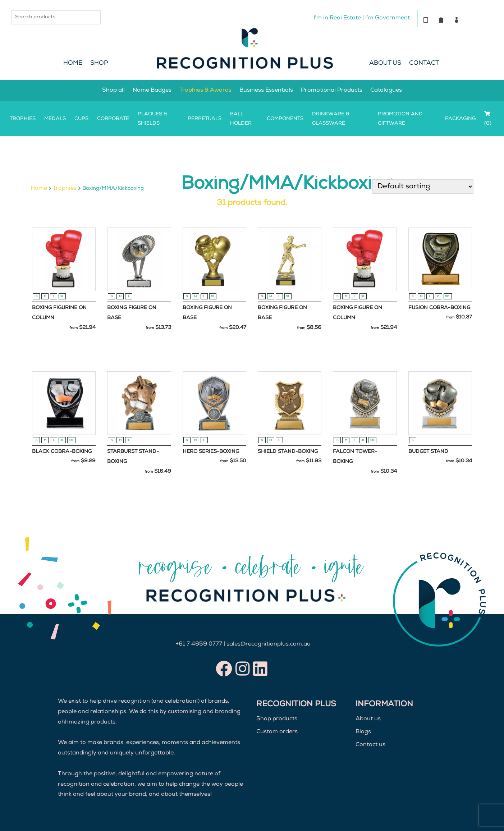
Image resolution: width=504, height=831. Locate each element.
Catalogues (386, 91)
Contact (424, 63)
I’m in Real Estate (337, 18)
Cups (81, 119)
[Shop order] (423, 187)
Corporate (113, 119)
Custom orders (277, 732)
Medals (55, 119)
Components (285, 119)
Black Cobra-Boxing (62, 452)
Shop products (277, 720)
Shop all (113, 91)
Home (73, 63)
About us (368, 720)
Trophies (23, 119)
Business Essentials (266, 91)
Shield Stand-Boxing (288, 452)
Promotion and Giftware (400, 119)
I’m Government (387, 18)
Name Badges (152, 91)
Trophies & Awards (205, 91)
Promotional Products (332, 91)
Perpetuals (205, 119)
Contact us (370, 745)
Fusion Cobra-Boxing (439, 308)
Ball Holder (241, 119)
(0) (488, 118)
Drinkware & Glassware (331, 119)
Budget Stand (428, 452)
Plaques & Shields (152, 119)
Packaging (460, 119)
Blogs (363, 732)
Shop (99, 63)
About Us (385, 63)
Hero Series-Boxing (211, 452)
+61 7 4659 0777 (199, 644)
